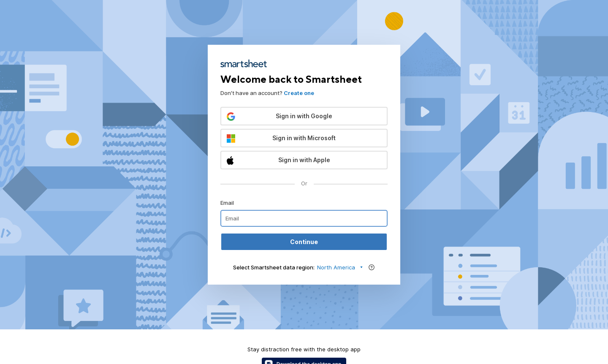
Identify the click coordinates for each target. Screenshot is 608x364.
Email (227, 203)
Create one (299, 93)
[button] (304, 116)
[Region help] (372, 267)
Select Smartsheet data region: (274, 267)
